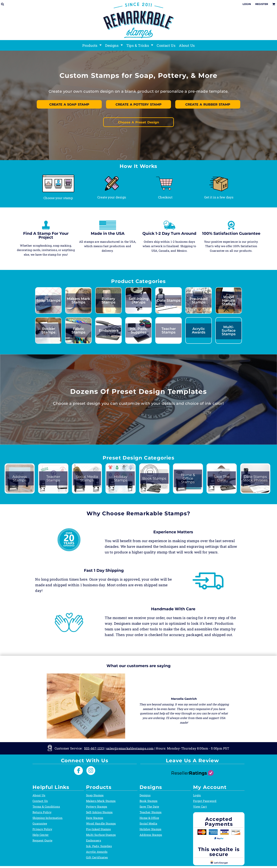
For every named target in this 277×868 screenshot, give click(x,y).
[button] (58, 183)
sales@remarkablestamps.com (130, 748)
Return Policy (42, 812)
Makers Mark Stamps (101, 801)
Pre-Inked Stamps (98, 829)
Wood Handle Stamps (101, 823)
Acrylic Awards (97, 852)
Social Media (148, 823)
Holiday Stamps (150, 829)
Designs (145, 795)
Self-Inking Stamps (99, 812)
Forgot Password (205, 801)
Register (262, 4)
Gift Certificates (97, 857)
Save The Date (149, 806)
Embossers (94, 840)
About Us (39, 795)
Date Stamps (95, 818)
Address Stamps (151, 835)
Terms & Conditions (46, 806)
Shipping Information (48, 818)
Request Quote (42, 840)
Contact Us (40, 801)
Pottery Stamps (97, 806)
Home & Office (149, 818)
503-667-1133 (94, 748)
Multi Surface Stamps (101, 835)
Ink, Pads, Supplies (99, 846)
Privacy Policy (42, 829)
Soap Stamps (95, 795)
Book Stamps (149, 801)
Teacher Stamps (151, 812)
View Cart (200, 806)
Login (247, 4)
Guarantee (40, 823)
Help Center (41, 835)
